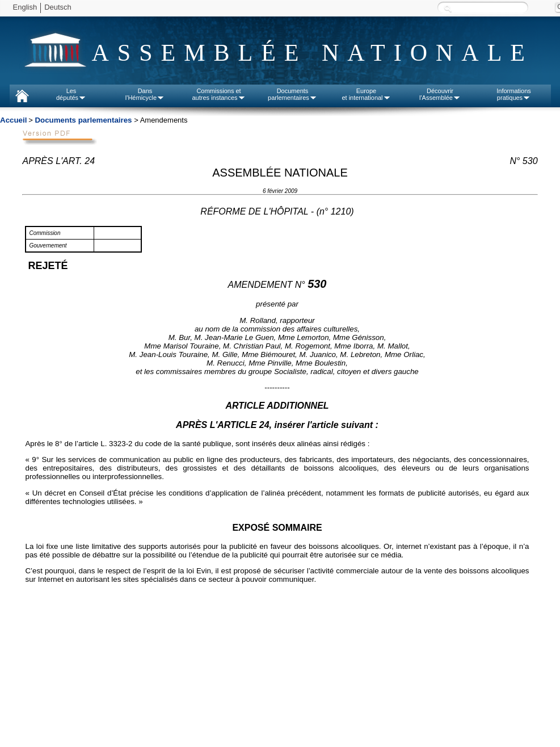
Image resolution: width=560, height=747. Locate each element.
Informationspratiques (514, 94)
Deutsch (58, 7)
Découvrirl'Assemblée (440, 94)
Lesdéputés (71, 94)
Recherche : (448, 8)
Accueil (13, 120)
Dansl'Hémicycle (145, 94)
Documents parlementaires (83, 120)
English (25, 7)
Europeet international (366, 94)
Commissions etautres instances (218, 94)
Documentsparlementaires (292, 94)
